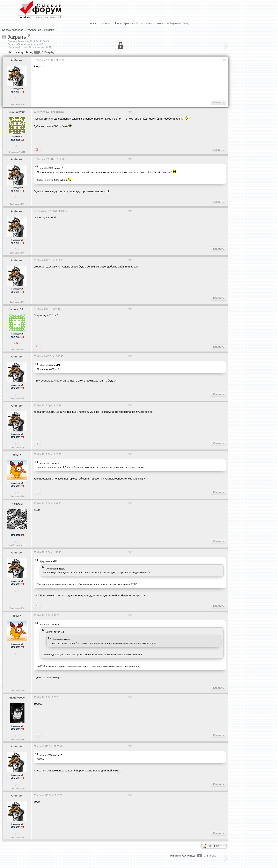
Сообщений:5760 (17, 545)
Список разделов (13, 30)
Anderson (17, 60)
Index (93, 23)
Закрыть (17, 37)
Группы (128, 23)
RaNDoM (17, 504)
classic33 (17, 309)
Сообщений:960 (17, 739)
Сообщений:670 (17, 105)
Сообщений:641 (17, 349)
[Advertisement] (109, 84)
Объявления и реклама (40, 30)
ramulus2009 (17, 112)
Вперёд (49, 52)
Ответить (218, 103)
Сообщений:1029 (17, 152)
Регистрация (144, 23)
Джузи (17, 455)
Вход (185, 23)
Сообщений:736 (17, 496)
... (65, 569)
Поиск (118, 23)
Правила (105, 23)
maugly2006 (17, 698)
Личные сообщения (168, 23)
